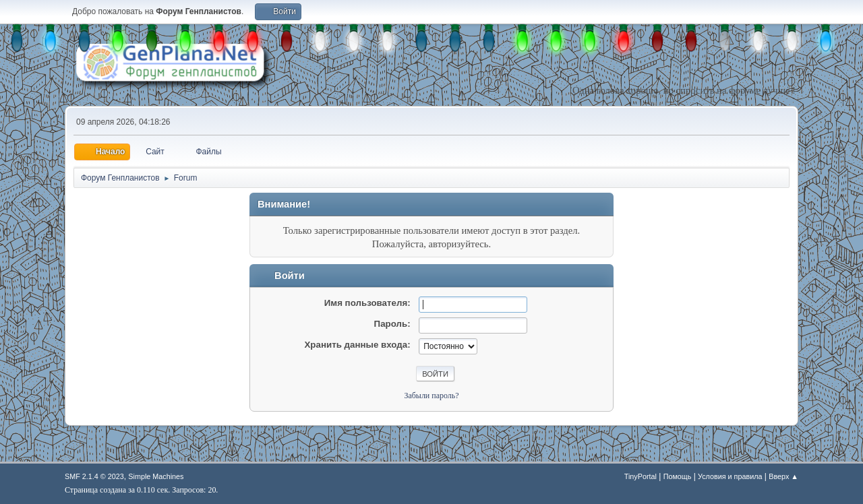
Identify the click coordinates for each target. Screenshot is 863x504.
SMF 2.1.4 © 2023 (94, 476)
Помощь (678, 476)
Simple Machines (156, 476)
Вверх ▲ (783, 476)
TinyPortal (641, 476)
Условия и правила (730, 476)
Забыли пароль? (431, 396)
